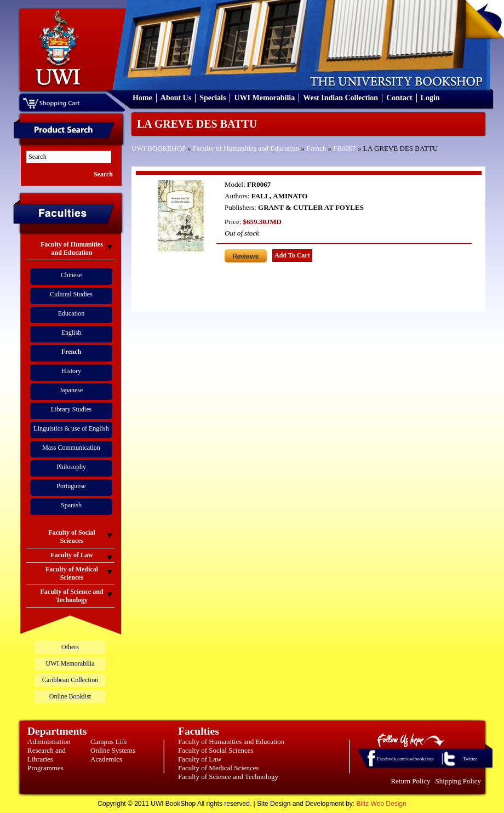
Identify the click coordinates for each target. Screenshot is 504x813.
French (316, 148)
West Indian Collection (340, 98)
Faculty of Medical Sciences (219, 768)
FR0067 (345, 148)
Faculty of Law (200, 759)
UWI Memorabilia (264, 98)
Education (71, 313)
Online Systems (113, 750)
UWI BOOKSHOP (159, 148)
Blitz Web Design (382, 804)
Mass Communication (71, 448)
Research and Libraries (47, 755)
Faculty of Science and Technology (228, 777)
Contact (399, 98)
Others (70, 647)
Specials (213, 98)
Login (430, 98)
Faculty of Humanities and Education (246, 148)
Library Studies (71, 409)
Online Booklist (70, 696)
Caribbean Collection (70, 680)
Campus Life (109, 742)
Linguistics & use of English (71, 428)
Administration (49, 742)
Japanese (71, 390)
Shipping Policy (458, 781)
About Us (176, 98)
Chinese (71, 275)
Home (142, 98)
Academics (106, 759)
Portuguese (71, 486)
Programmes (45, 768)
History (71, 371)
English (71, 333)
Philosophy (71, 467)
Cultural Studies (71, 294)
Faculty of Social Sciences (216, 750)
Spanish (71, 505)
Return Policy (411, 781)
